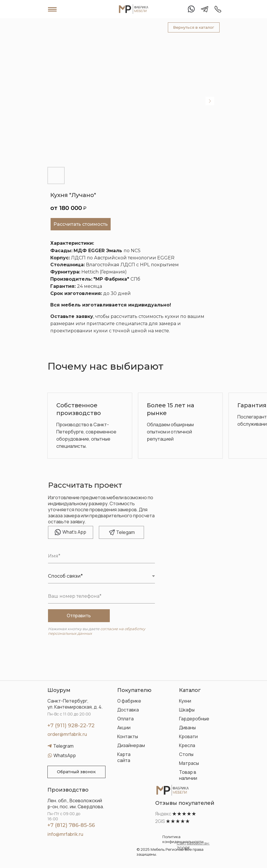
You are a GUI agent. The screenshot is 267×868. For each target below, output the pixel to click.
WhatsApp (65, 755)
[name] (101, 556)
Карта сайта (124, 757)
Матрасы (189, 763)
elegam (125, 532)
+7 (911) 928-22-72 (71, 726)
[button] (76, 772)
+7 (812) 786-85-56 (71, 825)
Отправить (79, 616)
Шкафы (187, 710)
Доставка (128, 710)
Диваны (187, 728)
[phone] (101, 596)
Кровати (188, 736)
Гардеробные (194, 719)
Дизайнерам (131, 745)
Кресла (187, 745)
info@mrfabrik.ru (65, 834)
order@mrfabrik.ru (67, 734)
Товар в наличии (188, 775)
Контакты (128, 736)
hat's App (74, 532)
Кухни (185, 701)
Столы (186, 754)
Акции (124, 728)
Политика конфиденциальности (183, 839)
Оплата (125, 719)
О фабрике (129, 701)
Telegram (63, 746)
